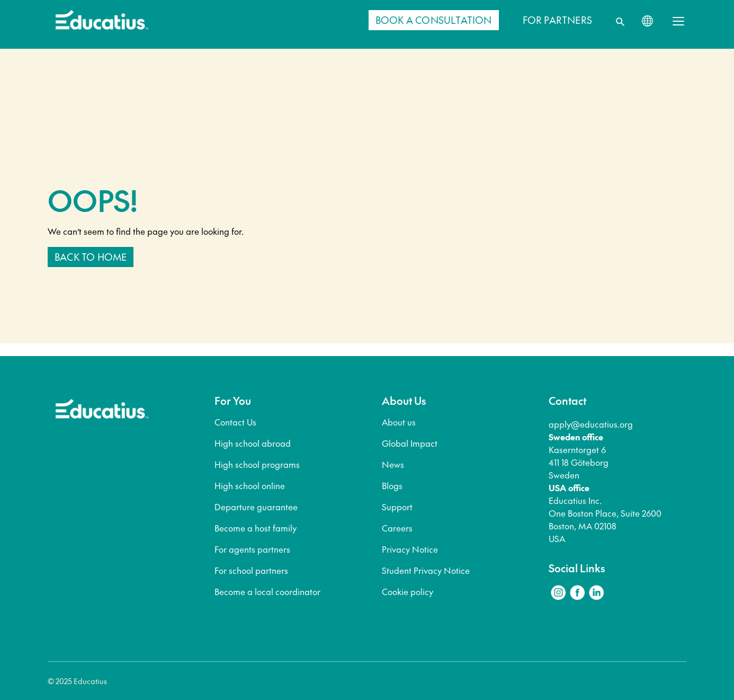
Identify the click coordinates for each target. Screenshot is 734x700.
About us (399, 422)
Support (397, 507)
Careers (397, 528)
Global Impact (410, 443)
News (393, 464)
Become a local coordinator (267, 591)
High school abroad (253, 443)
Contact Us (235, 422)
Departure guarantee (256, 507)
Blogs (392, 485)
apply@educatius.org (591, 424)
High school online (250, 485)
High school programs (257, 464)
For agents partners (252, 549)
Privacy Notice (410, 549)
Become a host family (256, 528)
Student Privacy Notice (426, 570)
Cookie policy (408, 591)
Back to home (91, 257)
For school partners (251, 570)
